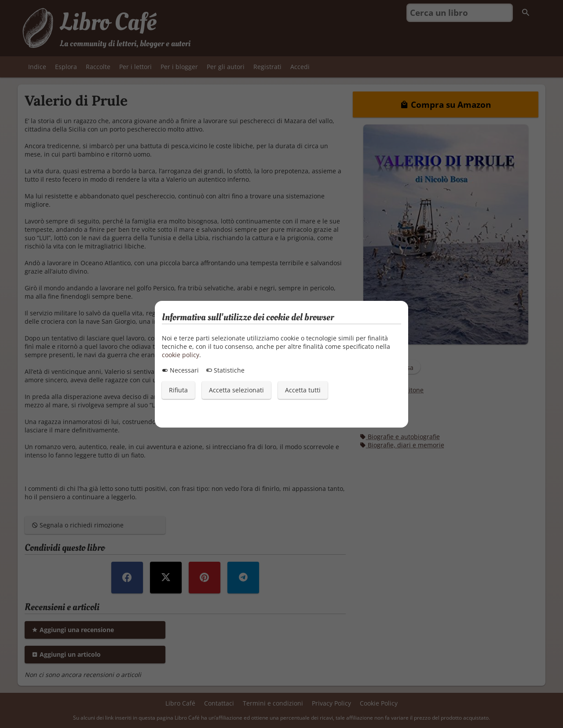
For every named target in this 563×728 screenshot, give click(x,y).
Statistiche (225, 370)
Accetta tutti (303, 390)
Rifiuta (178, 390)
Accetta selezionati (236, 390)
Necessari (180, 370)
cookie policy (181, 355)
